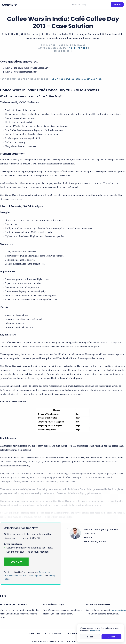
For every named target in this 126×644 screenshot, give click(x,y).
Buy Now (16, 562)
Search (118, 5)
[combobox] (90, 5)
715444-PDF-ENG (78, 48)
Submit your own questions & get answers (76, 79)
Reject (90, 637)
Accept (112, 637)
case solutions (119, 610)
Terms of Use (45, 572)
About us (35, 634)
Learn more (95, 631)
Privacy (59, 642)
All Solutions (53, 634)
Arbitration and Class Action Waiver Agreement (24, 576)
